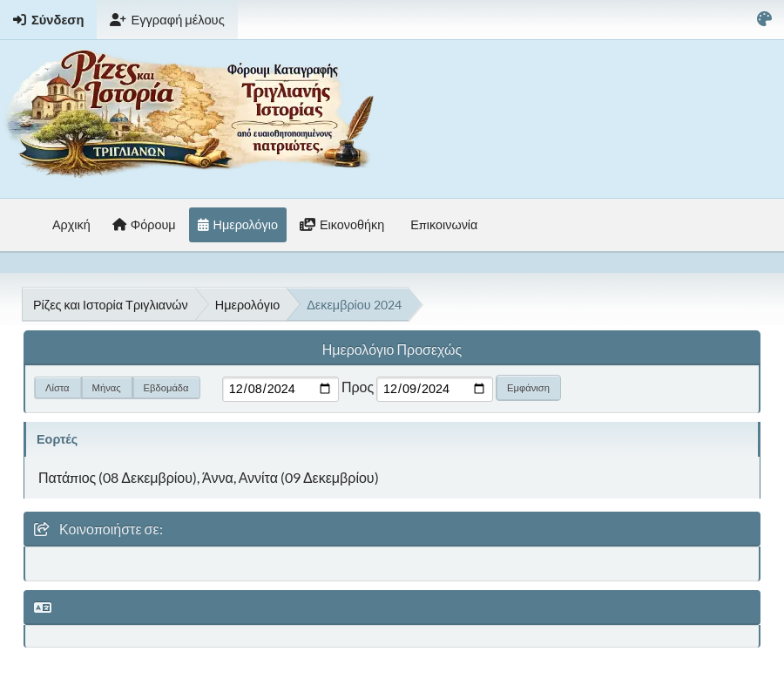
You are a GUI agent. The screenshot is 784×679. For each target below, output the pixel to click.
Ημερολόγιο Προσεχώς (392, 349)
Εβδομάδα (166, 387)
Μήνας (107, 387)
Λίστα (57, 387)
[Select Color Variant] (764, 20)
